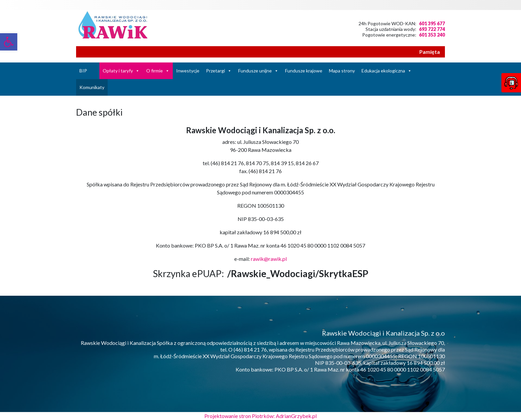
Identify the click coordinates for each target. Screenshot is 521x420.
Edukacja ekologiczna (383, 71)
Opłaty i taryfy (118, 71)
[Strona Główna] (95, 71)
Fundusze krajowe (304, 71)
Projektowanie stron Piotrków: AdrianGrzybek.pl (260, 416)
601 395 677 (432, 23)
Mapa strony (342, 71)
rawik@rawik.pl (269, 259)
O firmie (155, 71)
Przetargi (215, 71)
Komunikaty (92, 87)
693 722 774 (432, 29)
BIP (83, 71)
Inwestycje (188, 71)
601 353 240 (432, 35)
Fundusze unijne (255, 71)
